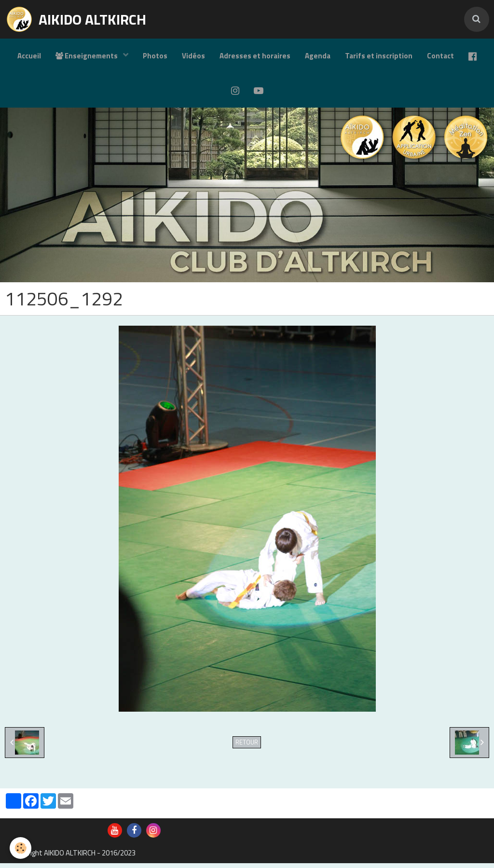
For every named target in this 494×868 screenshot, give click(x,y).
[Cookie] (21, 848)
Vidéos (193, 56)
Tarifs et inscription (379, 56)
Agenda (318, 56)
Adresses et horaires (255, 56)
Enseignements (87, 56)
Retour (247, 747)
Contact (440, 56)
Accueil (29, 56)
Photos (155, 56)
